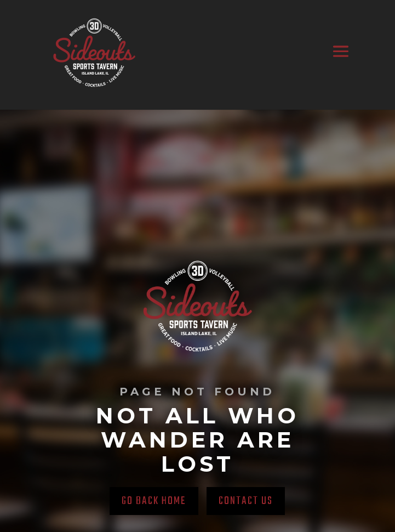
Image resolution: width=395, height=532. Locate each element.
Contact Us (246, 501)
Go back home (154, 501)
